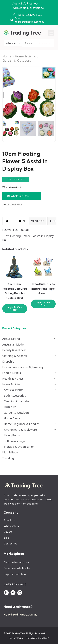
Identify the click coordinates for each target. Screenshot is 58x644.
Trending (8, 458)
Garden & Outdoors (17, 60)
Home (7, 56)
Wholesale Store (20, 196)
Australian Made (13, 344)
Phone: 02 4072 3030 (30, 15)
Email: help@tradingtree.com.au (30, 20)
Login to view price (16, 179)
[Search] (45, 43)
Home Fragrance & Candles (22, 424)
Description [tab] (15, 221)
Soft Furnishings (14, 441)
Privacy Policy (16, 638)
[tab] (15, 221)
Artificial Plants (14, 390)
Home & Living (26, 56)
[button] (51, 33)
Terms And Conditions (38, 638)
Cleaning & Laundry (17, 401)
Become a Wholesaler (17, 568)
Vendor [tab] (37, 221)
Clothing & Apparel (15, 356)
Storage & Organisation (19, 447)
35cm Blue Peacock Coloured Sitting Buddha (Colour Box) (15, 291)
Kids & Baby (10, 452)
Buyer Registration (15, 574)
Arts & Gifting (11, 339)
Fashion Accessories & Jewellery (23, 367)
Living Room (12, 435)
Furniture (10, 407)
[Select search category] (13, 43)
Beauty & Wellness (14, 350)
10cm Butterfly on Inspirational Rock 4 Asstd (43, 289)
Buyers (8, 532)
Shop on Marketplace (16, 562)
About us (9, 520)
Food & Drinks (12, 373)
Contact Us (10, 544)
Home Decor (12, 418)
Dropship (8, 361)
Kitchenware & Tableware (20, 430)
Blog (6, 538)
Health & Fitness (13, 379)
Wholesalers (11, 526)
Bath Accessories (15, 396)
